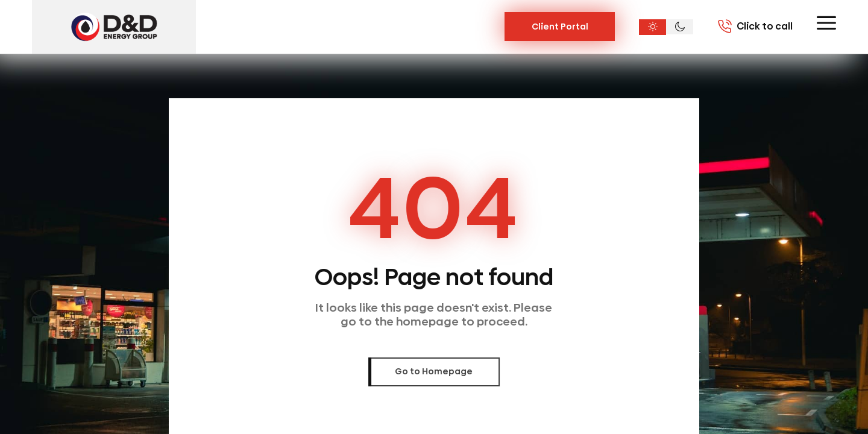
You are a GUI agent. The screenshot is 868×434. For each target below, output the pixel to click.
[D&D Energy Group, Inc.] (114, 27)
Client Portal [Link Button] (560, 27)
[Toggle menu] (826, 23)
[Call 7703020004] (755, 27)
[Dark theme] (680, 27)
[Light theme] (653, 27)
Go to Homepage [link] (434, 371)
